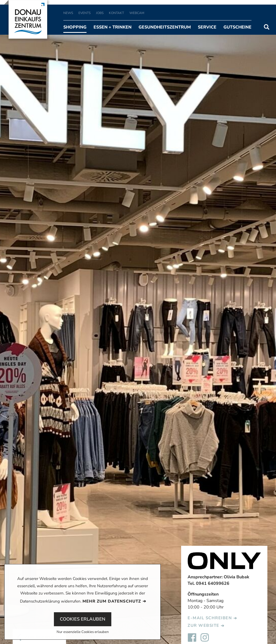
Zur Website (203, 626)
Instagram (205, 638)
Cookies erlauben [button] (83, 619)
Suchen (267, 27)
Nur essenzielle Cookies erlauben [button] (83, 632)
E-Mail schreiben (210, 618)
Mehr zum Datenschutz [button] (112, 601)
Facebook (192, 638)
